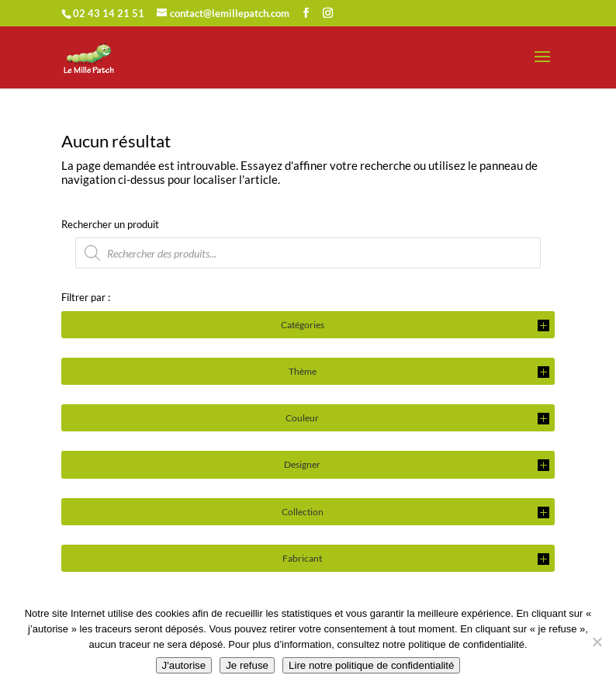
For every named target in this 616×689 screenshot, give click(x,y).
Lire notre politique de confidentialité (371, 665)
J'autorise (184, 665)
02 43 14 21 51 (109, 13)
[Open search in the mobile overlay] (308, 253)
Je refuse (247, 665)
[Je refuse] (597, 642)
